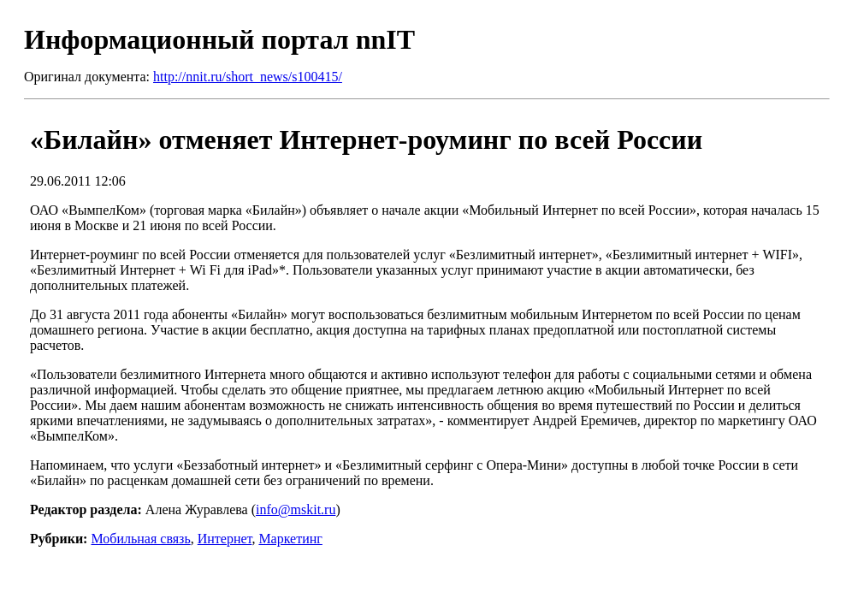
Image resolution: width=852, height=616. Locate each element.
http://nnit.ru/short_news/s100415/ (248, 77)
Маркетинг (290, 539)
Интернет (225, 539)
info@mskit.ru (296, 509)
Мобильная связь (140, 539)
